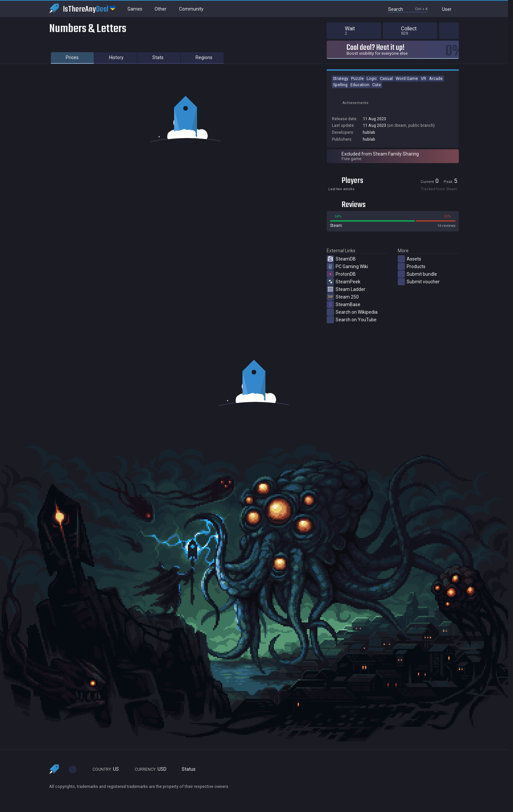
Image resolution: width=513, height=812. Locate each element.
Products (412, 266)
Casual (386, 78)
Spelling (340, 85)
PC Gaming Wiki (347, 266)
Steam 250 (343, 297)
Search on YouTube (352, 320)
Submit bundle (417, 274)
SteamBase (344, 304)
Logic (372, 78)
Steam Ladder (346, 289)
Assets (409, 259)
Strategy (341, 78)
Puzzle (357, 78)
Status (186, 769)
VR (423, 78)
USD (148, 769)
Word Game (407, 78)
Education (360, 85)
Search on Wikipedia (352, 312)
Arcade (436, 78)
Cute (377, 85)
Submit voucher (419, 282)
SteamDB (341, 259)
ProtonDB (341, 274)
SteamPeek (344, 282)
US (103, 769)
